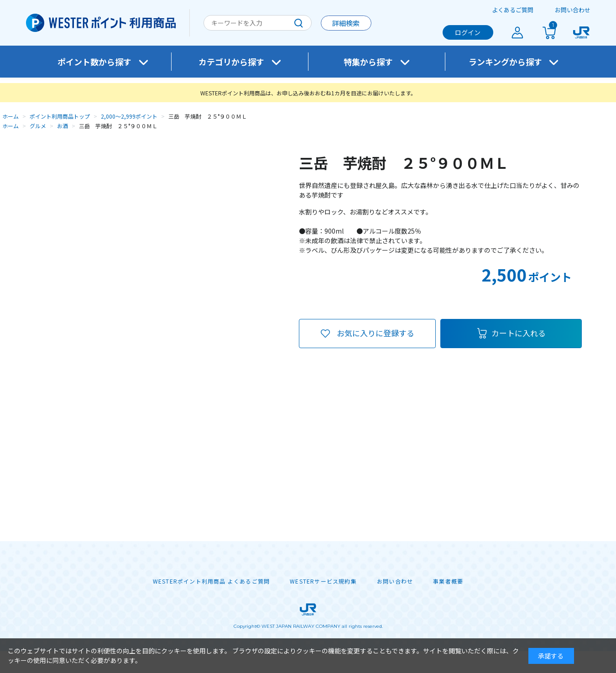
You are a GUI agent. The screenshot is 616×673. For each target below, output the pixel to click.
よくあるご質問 (513, 10)
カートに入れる (519, 333)
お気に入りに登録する (376, 333)
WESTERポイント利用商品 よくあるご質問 (211, 581)
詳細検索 (346, 23)
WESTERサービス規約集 (323, 581)
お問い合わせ (573, 10)
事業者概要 (448, 581)
